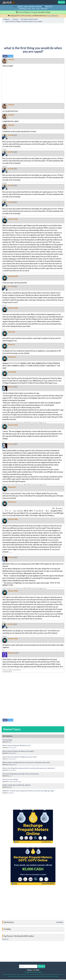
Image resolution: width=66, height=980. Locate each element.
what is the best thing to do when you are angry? (18, 751)
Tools (38, 9)
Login (26, 6)
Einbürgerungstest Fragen (51, 976)
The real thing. (7, 740)
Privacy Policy (31, 974)
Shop (29, 9)
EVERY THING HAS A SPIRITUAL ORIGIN (16, 785)
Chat (33, 9)
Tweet (11, 56)
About (19, 974)
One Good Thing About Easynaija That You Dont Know (21, 774)
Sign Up (20, 6)
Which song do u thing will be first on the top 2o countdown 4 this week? (26, 762)
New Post (32, 6)
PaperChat (57, 974)
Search (41, 966)
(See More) (5, 939)
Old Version (13, 974)
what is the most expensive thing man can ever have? (20, 757)
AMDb (42, 974)
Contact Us (24, 974)
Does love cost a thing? (10, 779)
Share (5, 56)
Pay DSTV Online (49, 974)
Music (10, 742)
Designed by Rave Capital (33, 972)
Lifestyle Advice (12, 748)
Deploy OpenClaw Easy (23, 976)
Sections (39, 6)
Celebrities (11, 793)
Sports (10, 776)
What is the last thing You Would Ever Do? (17, 745)
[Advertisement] (18, 33)
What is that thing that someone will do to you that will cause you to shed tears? (29, 768)
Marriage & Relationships (15, 782)
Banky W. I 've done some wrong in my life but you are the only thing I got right (28, 791)
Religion (10, 787)
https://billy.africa (53, 16)
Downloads (23, 9)
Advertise (44, 9)
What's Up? (49, 6)
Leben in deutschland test (37, 976)
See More (60, 922)
